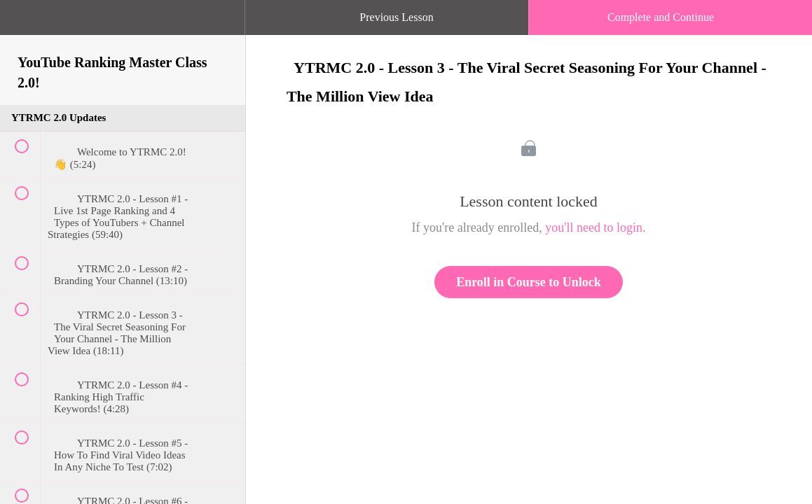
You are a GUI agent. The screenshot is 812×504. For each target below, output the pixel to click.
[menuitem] (123, 31)
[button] (25, 24)
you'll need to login (594, 227)
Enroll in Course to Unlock (529, 282)
